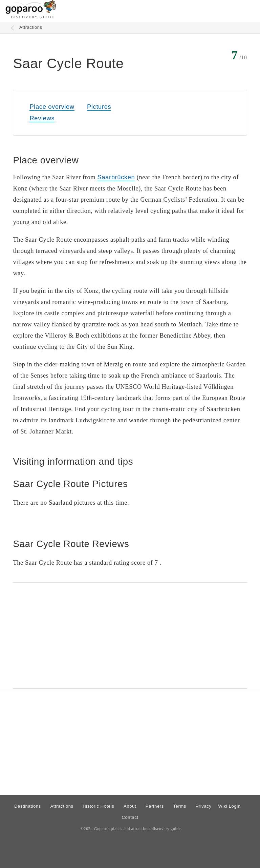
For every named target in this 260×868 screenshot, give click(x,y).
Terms (180, 806)
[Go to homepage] (31, 12)
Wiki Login (229, 806)
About (130, 806)
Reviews (42, 118)
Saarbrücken (116, 177)
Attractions (31, 27)
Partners (155, 806)
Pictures (99, 107)
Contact (130, 817)
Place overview (52, 107)
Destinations (28, 806)
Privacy (204, 806)
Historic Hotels (98, 806)
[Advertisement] (130, 635)
